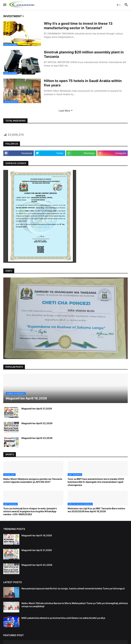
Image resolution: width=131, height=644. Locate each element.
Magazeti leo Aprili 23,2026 (37, 438)
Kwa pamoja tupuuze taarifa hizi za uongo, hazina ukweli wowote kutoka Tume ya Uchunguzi (73, 588)
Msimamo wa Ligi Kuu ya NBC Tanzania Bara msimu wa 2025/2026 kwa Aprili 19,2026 (96, 510)
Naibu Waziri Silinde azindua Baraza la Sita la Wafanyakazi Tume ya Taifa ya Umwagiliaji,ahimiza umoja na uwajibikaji (75, 605)
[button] (5, 5)
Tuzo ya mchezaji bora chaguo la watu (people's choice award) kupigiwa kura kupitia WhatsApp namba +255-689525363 (30, 511)
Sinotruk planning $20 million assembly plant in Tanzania (84, 54)
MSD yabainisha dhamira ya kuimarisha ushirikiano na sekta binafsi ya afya (63, 618)
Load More (64, 111)
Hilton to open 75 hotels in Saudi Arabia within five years (83, 83)
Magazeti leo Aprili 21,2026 (37, 409)
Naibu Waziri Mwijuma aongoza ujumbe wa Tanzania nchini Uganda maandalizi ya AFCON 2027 (33, 480)
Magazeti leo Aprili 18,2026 (37, 535)
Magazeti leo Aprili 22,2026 (37, 423)
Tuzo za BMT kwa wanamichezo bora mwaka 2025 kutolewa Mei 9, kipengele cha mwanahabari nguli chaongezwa (96, 482)
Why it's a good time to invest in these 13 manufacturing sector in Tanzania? (78, 26)
